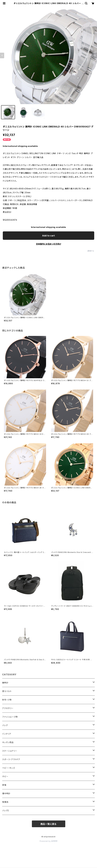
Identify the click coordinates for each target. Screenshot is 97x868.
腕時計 (5, 683)
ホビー (5, 776)
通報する (91, 251)
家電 (4, 785)
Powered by (49, 841)
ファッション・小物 (10, 717)
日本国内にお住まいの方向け (49, 244)
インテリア (7, 734)
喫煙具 (5, 802)
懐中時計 (6, 793)
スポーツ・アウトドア (11, 759)
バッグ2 (6, 811)
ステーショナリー (10, 751)
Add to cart (48, 236)
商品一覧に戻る (49, 824)
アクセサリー (8, 708)
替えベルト (7, 691)
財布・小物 (7, 700)
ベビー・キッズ (9, 768)
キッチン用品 (8, 742)
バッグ (5, 725)
